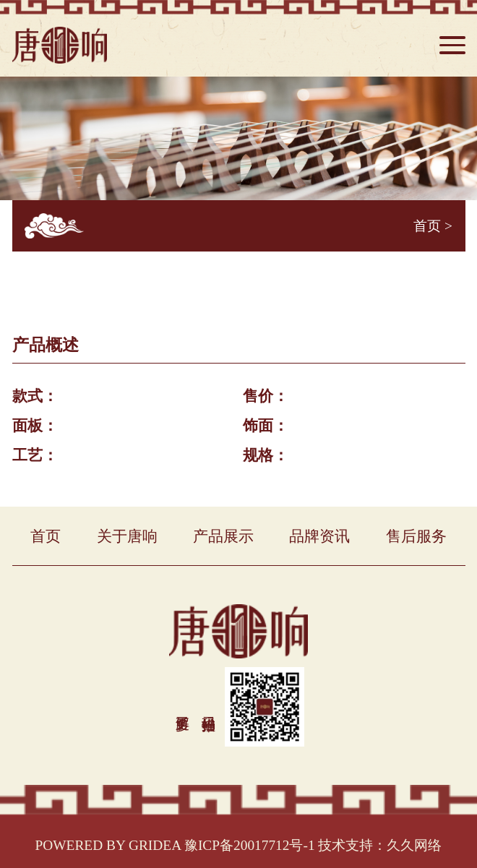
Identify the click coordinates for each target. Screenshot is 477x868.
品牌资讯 (319, 536)
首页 (427, 226)
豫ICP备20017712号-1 (250, 845)
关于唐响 (127, 536)
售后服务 (416, 536)
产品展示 (223, 536)
